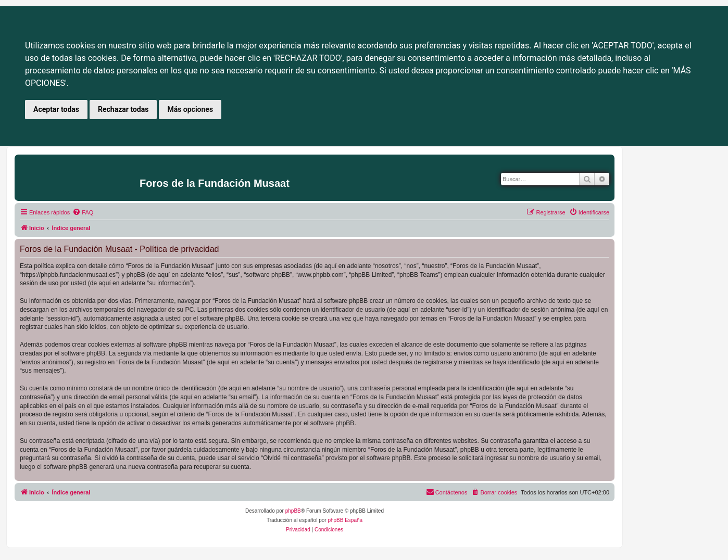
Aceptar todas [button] (56, 109)
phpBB (293, 511)
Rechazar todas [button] (123, 109)
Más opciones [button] (190, 109)
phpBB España (345, 520)
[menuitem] (83, 212)
